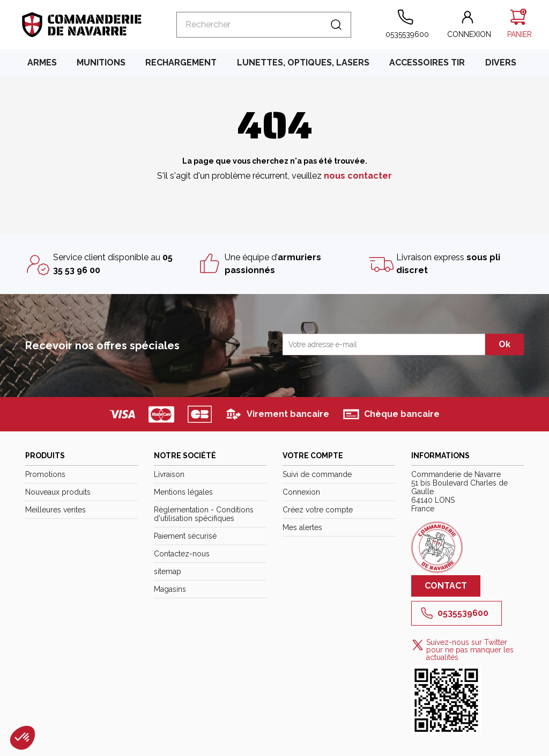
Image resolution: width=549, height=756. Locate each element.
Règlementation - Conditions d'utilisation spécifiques (204, 514)
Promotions (45, 474)
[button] (469, 25)
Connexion (301, 492)
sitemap (168, 571)
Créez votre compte (318, 510)
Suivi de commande (317, 474)
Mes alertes (302, 527)
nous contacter (358, 176)
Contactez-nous (182, 554)
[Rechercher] (264, 25)
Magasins (170, 589)
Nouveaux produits (58, 492)
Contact (446, 586)
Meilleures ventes (55, 510)
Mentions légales (183, 492)
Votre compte (313, 456)
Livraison (169, 474)
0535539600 (454, 613)
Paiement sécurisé (185, 536)
